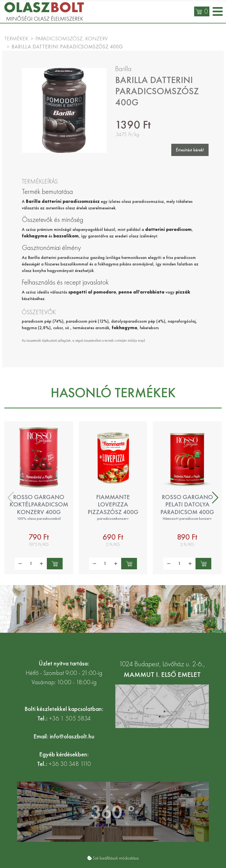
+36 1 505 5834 (70, 718)
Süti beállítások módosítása (116, 858)
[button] (215, 498)
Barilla (123, 69)
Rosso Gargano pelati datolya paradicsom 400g (187, 505)
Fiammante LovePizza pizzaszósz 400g (113, 505)
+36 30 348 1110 (70, 764)
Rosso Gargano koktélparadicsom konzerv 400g (39, 505)
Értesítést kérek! (190, 150)
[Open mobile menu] (218, 12)
